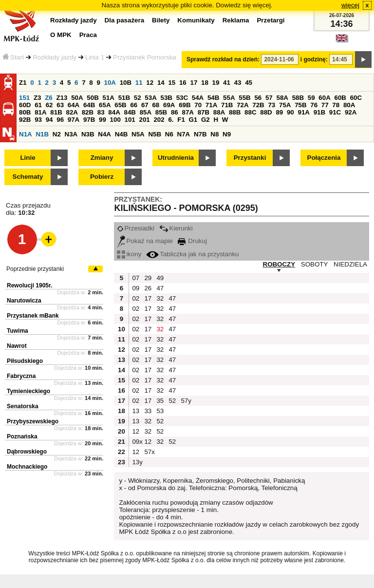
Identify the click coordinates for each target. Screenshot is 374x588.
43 (238, 83)
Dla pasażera (125, 20)
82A (72, 112)
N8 (215, 134)
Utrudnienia (176, 158)
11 (139, 83)
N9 (227, 134)
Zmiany (102, 158)
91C (335, 112)
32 (160, 298)
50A (77, 98)
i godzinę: (314, 59)
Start (13, 57)
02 (136, 298)
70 (198, 105)
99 (103, 120)
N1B (42, 134)
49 (160, 278)
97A (74, 120)
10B (126, 83)
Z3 (37, 98)
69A (169, 105)
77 (325, 105)
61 (38, 105)
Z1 (23, 83)
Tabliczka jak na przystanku (192, 254)
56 (258, 98)
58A (282, 98)
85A (146, 112)
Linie (28, 158)
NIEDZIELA (350, 264)
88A (219, 112)
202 (159, 120)
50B (93, 98)
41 (227, 83)
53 (160, 411)
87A (187, 112)
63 (60, 105)
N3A (71, 134)
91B (319, 112)
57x (149, 452)
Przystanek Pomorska (145, 57)
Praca (88, 35)
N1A (26, 134)
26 (148, 288)
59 (311, 98)
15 (172, 83)
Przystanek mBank (33, 316)
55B (244, 98)
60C (356, 98)
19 (216, 83)
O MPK (61, 35)
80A (349, 105)
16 (183, 83)
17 (194, 83)
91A (303, 112)
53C (182, 98)
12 (150, 83)
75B (300, 105)
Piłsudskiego (25, 361)
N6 (169, 134)
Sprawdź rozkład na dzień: (223, 59)
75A (285, 105)
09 (136, 288)
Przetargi (271, 20)
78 (336, 105)
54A (198, 98)
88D (266, 112)
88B (235, 112)
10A (110, 83)
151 (24, 98)
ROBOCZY (279, 264)
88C (250, 112)
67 (145, 105)
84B (130, 112)
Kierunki (176, 228)
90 (290, 112)
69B (185, 105)
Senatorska (23, 406)
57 (269, 98)
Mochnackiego (27, 467)
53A (150, 98)
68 (156, 105)
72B (258, 105)
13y (137, 462)
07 (136, 278)
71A (211, 105)
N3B (88, 134)
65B (120, 105)
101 (130, 120)
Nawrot (17, 346)
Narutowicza (24, 301)
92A (351, 112)
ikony (129, 254)
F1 (181, 120)
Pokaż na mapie (145, 241)
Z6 (49, 98)
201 (145, 120)
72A (243, 105)
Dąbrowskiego (27, 452)
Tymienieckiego (28, 391)
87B (204, 112)
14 (161, 83)
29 (148, 278)
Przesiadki (135, 228)
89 (279, 112)
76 (314, 105)
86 (175, 112)
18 (205, 83)
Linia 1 (95, 57)
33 (148, 411)
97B (89, 120)
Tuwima (18, 331)
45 (249, 83)
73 (271, 105)
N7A (184, 134)
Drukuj (192, 241)
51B (124, 98)
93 (38, 120)
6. (171, 120)
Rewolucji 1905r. (29, 285)
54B (213, 98)
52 (138, 98)
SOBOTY (315, 264)
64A (74, 105)
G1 (193, 120)
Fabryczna (21, 376)
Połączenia (324, 158)
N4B (122, 134)
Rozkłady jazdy (55, 57)
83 (101, 112)
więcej (350, 5)
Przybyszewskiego (33, 421)
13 (136, 411)
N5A (138, 134)
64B (89, 105)
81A (40, 112)
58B (298, 98)
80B (25, 112)
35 (160, 401)
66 (134, 105)
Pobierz (102, 177)
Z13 (62, 98)
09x (137, 442)
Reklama (236, 20)
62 (49, 105)
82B (88, 112)
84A (114, 112)
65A (105, 105)
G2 (206, 120)
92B (25, 120)
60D (25, 105)
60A (324, 98)
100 (115, 120)
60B (340, 98)
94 (49, 120)
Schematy (28, 177)
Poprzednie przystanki (35, 269)
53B (166, 98)
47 (160, 288)
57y (186, 401)
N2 (57, 134)
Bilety (161, 20)
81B (56, 112)
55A (229, 98)
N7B (200, 134)
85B (161, 112)
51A (108, 98)
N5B (155, 134)
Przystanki (250, 158)
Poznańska (22, 436)
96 (60, 120)
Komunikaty (196, 20)
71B (227, 105)
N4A (104, 134)
